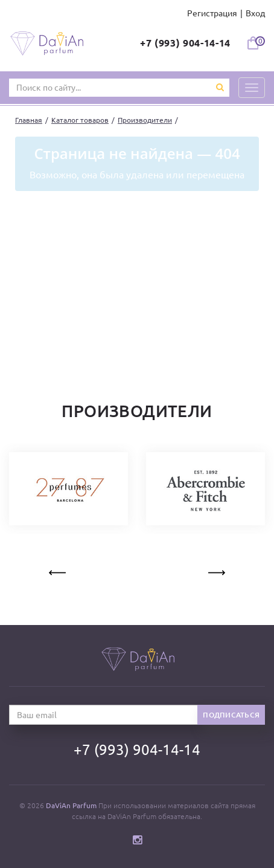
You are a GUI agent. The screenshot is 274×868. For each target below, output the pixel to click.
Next (215, 571)
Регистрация (212, 13)
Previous (59, 571)
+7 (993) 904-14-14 (185, 43)
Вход (255, 13)
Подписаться (231, 715)
